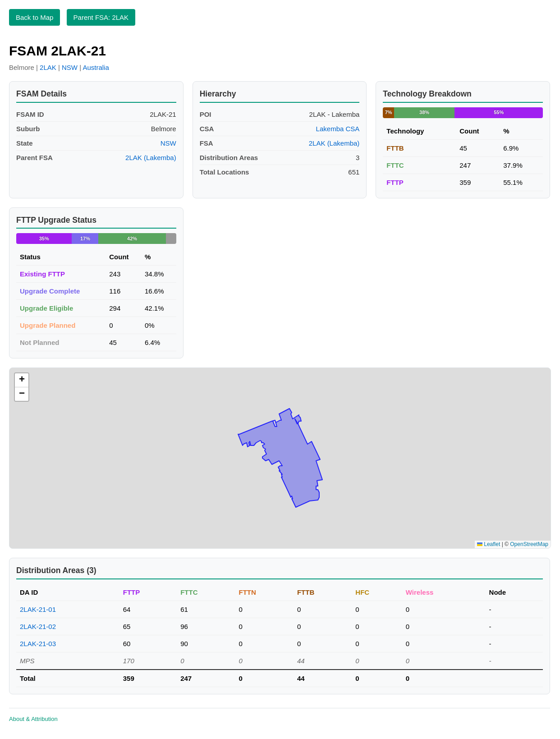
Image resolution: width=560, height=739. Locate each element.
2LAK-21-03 (38, 644)
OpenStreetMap (529, 544)
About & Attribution (33, 719)
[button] (22, 380)
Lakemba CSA (338, 129)
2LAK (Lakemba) (151, 158)
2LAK (48, 67)
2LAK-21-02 (38, 627)
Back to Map (34, 17)
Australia (96, 67)
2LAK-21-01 (38, 609)
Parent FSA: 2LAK (101, 17)
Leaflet (489, 544)
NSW (70, 67)
